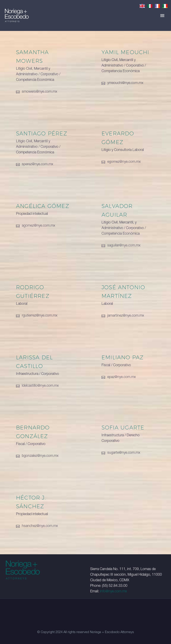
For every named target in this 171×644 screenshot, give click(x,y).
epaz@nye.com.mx (122, 377)
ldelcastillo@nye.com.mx (40, 386)
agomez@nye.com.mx (39, 226)
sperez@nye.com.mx (38, 165)
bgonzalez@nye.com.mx (40, 456)
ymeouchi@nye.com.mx (125, 83)
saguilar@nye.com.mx (124, 246)
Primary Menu (162, 16)
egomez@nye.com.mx (124, 162)
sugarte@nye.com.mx (124, 453)
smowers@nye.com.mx (40, 92)
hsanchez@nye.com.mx (40, 526)
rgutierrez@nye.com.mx (40, 316)
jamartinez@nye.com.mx (126, 316)
